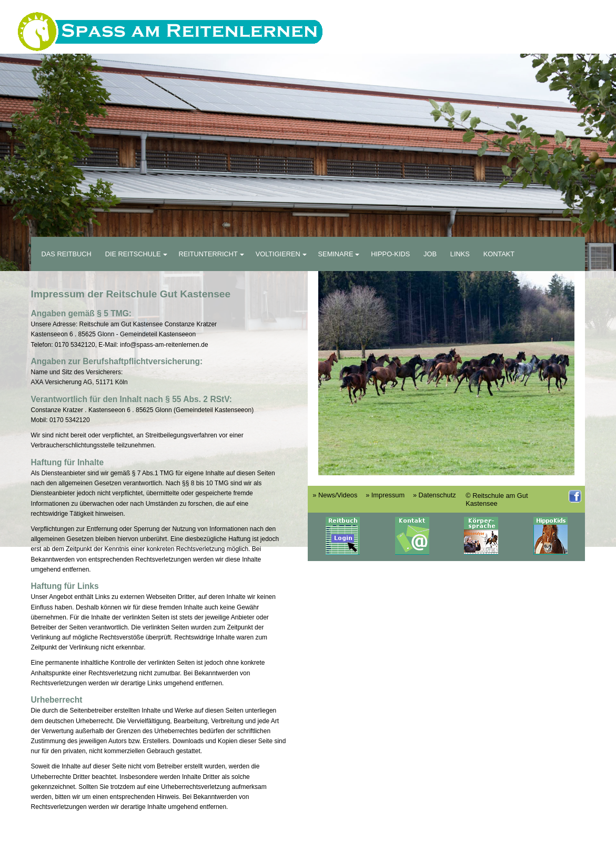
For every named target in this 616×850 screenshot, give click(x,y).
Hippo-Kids (390, 254)
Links (460, 254)
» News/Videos (335, 495)
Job (430, 254)
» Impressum (385, 495)
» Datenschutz (435, 495)
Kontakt (499, 254)
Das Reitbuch (67, 254)
